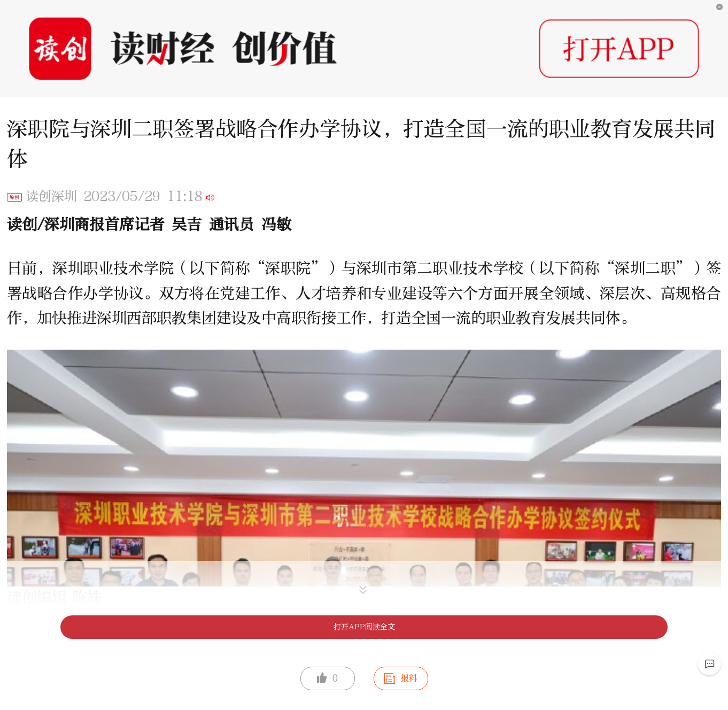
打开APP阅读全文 (364, 627)
